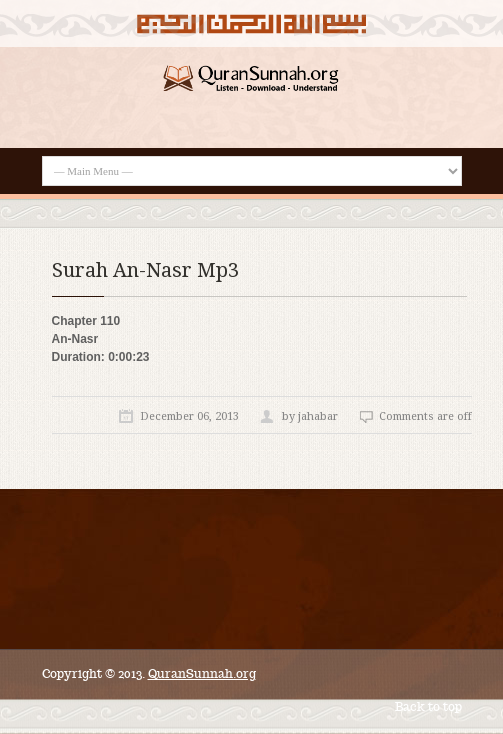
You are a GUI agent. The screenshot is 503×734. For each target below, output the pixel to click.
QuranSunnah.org (202, 673)
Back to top (428, 706)
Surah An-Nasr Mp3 (145, 270)
